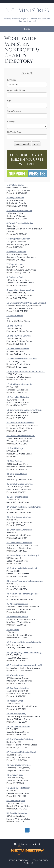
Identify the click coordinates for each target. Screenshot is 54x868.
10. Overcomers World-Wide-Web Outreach (26, 303)
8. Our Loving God (14, 277)
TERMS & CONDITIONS (19, 860)
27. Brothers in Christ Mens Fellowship (24, 507)
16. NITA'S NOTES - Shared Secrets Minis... (26, 371)
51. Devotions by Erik (16, 801)
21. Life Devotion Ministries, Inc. (21, 436)
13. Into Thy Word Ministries (19, 336)
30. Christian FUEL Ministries (19, 543)
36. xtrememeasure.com (17, 617)
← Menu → (27, 29)
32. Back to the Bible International (22, 568)
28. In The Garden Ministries (19, 517)
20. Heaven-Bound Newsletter (20, 423)
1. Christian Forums (15, 185)
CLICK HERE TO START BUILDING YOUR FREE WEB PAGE (27, 159)
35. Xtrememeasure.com (17, 604)
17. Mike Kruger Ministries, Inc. (20, 384)
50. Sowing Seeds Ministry (18, 788)
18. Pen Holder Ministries (18, 397)
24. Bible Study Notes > (17, 474)
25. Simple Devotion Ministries (20, 484)
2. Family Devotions (15, 198)
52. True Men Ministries (17, 813)
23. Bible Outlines (14, 461)
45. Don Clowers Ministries (18, 726)
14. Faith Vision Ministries (18, 349)
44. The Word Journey (16, 714)
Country (11, 122)
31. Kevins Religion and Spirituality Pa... (24, 555)
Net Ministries (27, 10)
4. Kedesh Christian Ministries (20, 223)
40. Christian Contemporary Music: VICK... (25, 665)
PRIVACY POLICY (40, 860)
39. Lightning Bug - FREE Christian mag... (24, 652)
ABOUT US (29, 863)
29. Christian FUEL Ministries (19, 530)
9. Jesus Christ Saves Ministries (20, 290)
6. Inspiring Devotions (16, 252)
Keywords (12, 80)
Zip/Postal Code (14, 132)
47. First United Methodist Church (21, 752)
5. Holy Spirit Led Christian (18, 239)
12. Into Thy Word (14, 326)
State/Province (14, 111)
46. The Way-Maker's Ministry (20, 739)
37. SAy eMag (13, 630)
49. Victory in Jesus (15, 775)
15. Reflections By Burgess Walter (22, 359)
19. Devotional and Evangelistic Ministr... (24, 410)
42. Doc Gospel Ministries (18, 688)
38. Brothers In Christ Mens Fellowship (24, 642)
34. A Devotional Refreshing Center (22, 594)
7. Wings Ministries (15, 264)
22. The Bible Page (15, 448)
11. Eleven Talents (15, 316)
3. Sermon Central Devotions (19, 211)
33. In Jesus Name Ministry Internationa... (25, 581)
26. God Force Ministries (17, 497)
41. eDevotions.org (15, 675)
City (9, 101)
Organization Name (16, 90)
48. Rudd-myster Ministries (19, 765)
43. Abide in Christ (15, 701)
